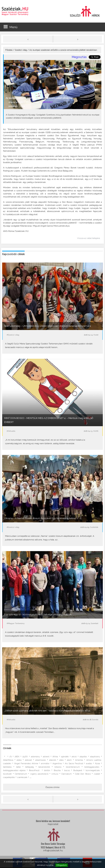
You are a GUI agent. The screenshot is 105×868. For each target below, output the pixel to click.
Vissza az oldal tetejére (89, 238)
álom (69, 760)
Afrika (55, 757)
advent (46, 757)
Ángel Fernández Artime (26, 764)
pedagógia (13, 106)
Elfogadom (62, 865)
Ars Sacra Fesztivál (74, 764)
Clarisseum (67, 774)
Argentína (57, 764)
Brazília (57, 770)
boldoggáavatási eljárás (14, 770)
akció (74, 757)
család (97, 774)
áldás (19, 760)
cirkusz (55, 774)
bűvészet (7, 774)
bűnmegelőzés (93, 770)
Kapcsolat (53, 824)
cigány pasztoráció (39, 774)
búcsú (67, 770)
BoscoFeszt (35, 770)
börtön (47, 770)
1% (10, 757)
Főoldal (9, 50)
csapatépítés (9, 777)
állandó (53, 760)
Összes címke (52, 787)
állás (61, 760)
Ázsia (97, 764)
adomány (35, 757)
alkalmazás (41, 760)
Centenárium (21, 774)
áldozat (28, 760)
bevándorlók (44, 767)
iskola (23, 106)
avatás (89, 764)
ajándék (65, 757)
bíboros (58, 767)
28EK (17, 757)
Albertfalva (8, 760)
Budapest (78, 770)
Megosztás (79, 57)
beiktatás (7, 767)
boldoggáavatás (92, 767)
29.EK (25, 757)
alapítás (83, 757)
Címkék (7, 748)
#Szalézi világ (32, 102)
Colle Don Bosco (83, 774)
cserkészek (22, 777)
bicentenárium (73, 767)
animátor (45, 764)
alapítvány (95, 757)
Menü (10, 27)
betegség (30, 767)
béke (18, 767)
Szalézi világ (21, 50)
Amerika (79, 760)
